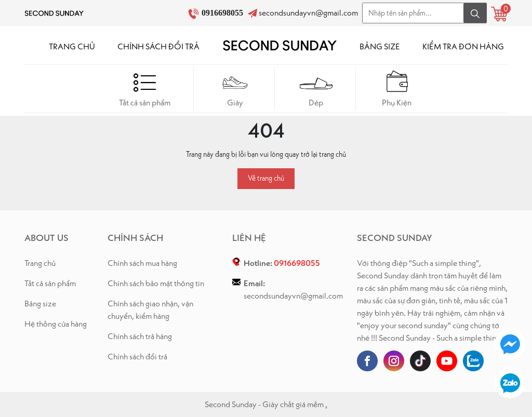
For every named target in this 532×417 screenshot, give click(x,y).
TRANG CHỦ (72, 46)
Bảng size (40, 304)
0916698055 (223, 13)
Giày (235, 89)
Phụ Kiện (397, 89)
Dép (316, 89)
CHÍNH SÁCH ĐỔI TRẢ (158, 46)
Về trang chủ (266, 178)
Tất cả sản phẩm (145, 89)
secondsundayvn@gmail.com (308, 13)
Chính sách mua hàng (142, 263)
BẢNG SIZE (380, 46)
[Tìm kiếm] (475, 13)
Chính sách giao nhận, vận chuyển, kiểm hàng (150, 310)
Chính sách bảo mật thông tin (156, 283)
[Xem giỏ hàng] (499, 14)
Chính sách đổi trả (137, 357)
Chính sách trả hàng (140, 336)
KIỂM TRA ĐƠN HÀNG (463, 46)
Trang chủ (40, 263)
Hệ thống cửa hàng (56, 324)
